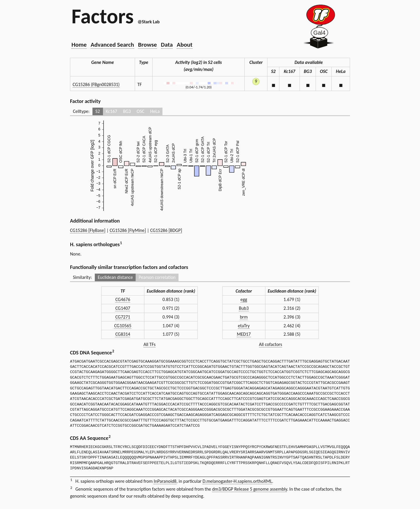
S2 (98, 111)
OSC (141, 111)
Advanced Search (112, 45)
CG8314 (123, 334)
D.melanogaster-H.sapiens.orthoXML (237, 481)
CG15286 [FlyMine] (128, 230)
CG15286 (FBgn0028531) (96, 84)
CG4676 (123, 299)
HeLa (155, 111)
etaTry (244, 326)
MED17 (244, 334)
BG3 (127, 111)
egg (244, 299)
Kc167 (112, 111)
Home (79, 45)
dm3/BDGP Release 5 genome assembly (250, 489)
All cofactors (271, 344)
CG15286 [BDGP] (166, 230)
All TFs (149, 344)
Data (167, 45)
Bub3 (244, 308)
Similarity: (82, 277)
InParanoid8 (165, 481)
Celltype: (81, 111)
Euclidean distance (115, 277)
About (185, 45)
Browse (147, 45)
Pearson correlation (157, 277)
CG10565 (123, 326)
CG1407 (123, 308)
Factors (103, 16)
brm (244, 317)
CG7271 (123, 317)
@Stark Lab (149, 22)
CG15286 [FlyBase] (88, 230)
